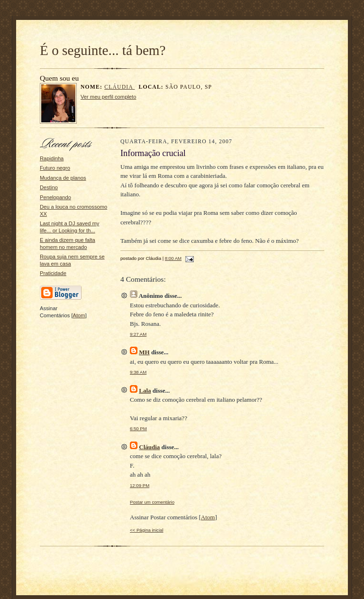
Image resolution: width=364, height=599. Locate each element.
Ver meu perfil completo (108, 97)
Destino (49, 187)
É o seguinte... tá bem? (103, 50)
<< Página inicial (147, 530)
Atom (79, 315)
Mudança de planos (63, 178)
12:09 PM (140, 485)
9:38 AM (138, 372)
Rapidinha (52, 158)
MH (144, 352)
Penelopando (55, 197)
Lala (145, 391)
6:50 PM (138, 429)
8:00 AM (173, 258)
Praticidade (53, 273)
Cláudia (119, 87)
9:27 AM (138, 334)
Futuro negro (55, 168)
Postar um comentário (152, 502)
